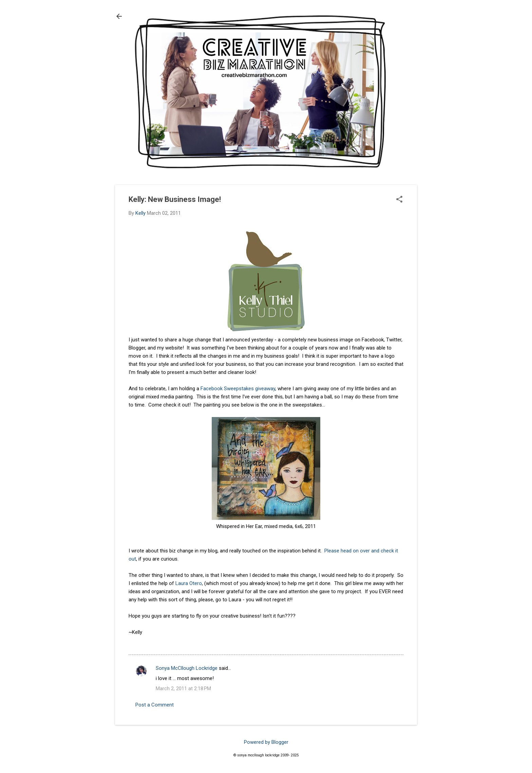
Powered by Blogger (266, 742)
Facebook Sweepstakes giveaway (238, 389)
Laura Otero (189, 583)
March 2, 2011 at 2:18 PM (183, 689)
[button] (399, 200)
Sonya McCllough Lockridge (187, 668)
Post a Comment (155, 705)
